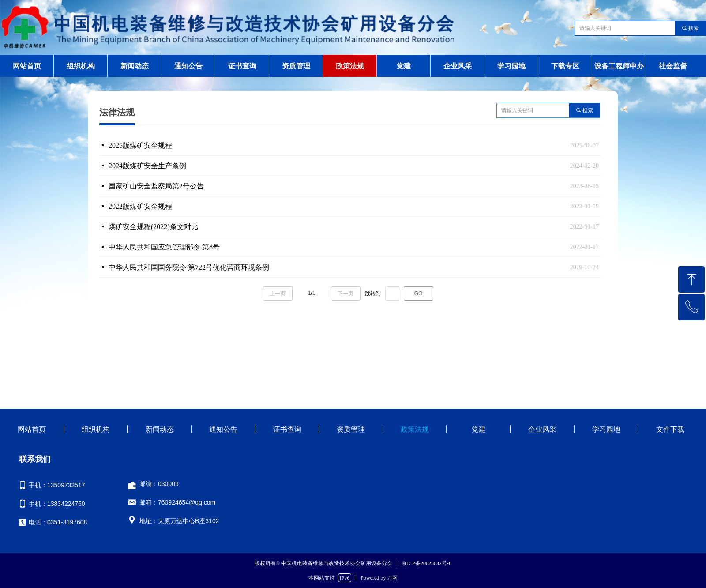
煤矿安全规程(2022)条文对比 (153, 227)
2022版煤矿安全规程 (140, 206)
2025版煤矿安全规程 (140, 145)
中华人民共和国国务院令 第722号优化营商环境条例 (189, 267)
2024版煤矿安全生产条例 (147, 166)
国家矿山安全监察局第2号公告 (156, 186)
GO (419, 294)
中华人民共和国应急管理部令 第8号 (164, 247)
